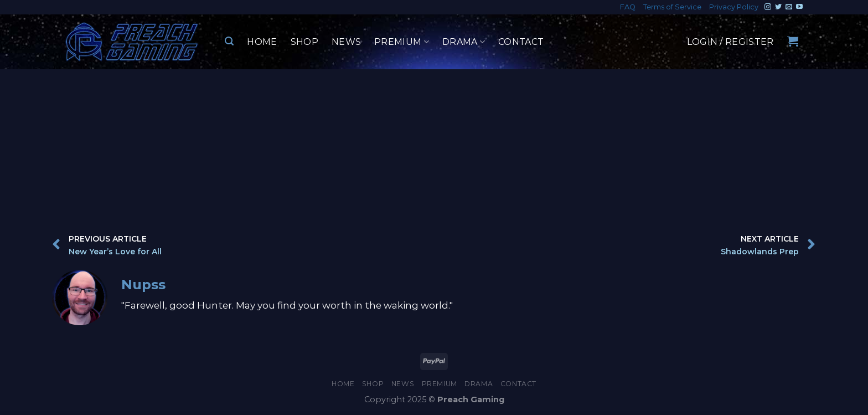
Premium (402, 42)
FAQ (628, 7)
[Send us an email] (789, 7)
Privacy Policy (734, 7)
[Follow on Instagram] (768, 7)
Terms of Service (672, 7)
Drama (464, 42)
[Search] (229, 41)
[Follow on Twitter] (778, 7)
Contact (521, 42)
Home (262, 42)
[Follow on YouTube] (799, 7)
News (346, 42)
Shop (304, 42)
